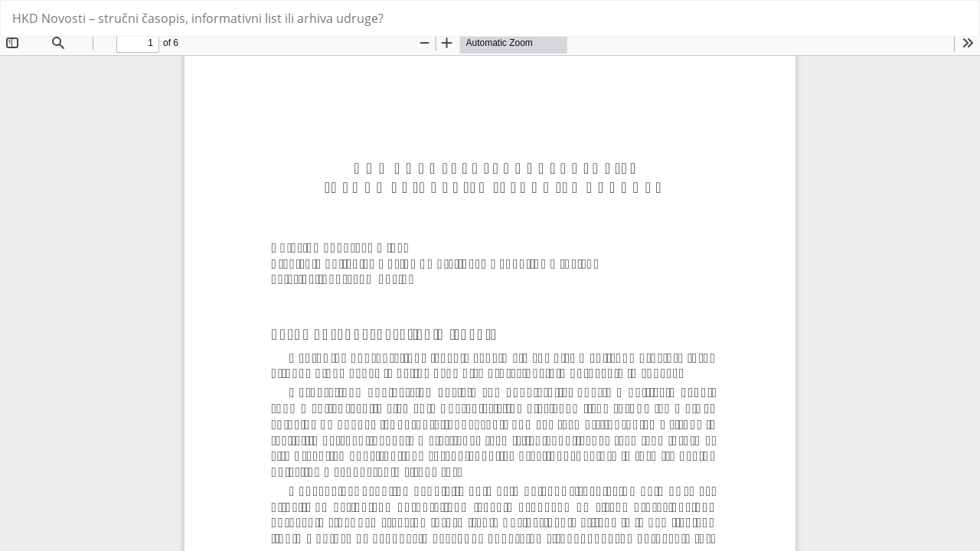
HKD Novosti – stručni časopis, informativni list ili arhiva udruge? (198, 18)
